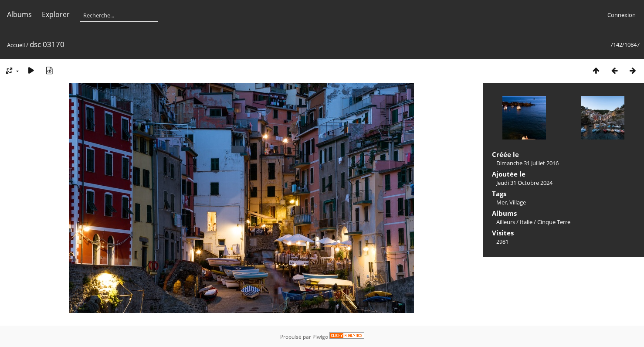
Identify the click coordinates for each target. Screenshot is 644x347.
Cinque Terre (554, 222)
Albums (19, 14)
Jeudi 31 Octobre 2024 (524, 183)
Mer (502, 202)
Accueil (16, 45)
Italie (526, 222)
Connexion (622, 15)
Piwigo (320, 337)
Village (518, 202)
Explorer (56, 14)
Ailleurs (506, 222)
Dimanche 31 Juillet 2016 (527, 163)
